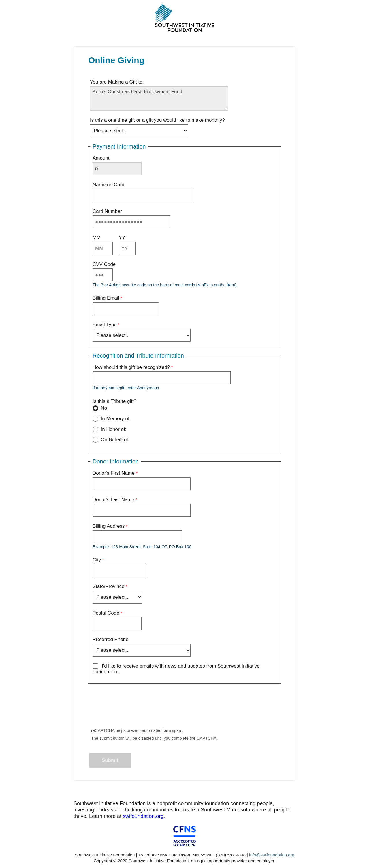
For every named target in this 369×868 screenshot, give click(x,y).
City (97, 560)
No (100, 409)
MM (97, 238)
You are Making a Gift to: (117, 82)
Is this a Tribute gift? (115, 401)
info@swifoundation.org (272, 855)
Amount (101, 158)
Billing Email (106, 298)
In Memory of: (112, 419)
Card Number (107, 211)
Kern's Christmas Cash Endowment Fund (159, 98)
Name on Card (109, 185)
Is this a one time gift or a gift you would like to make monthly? (157, 120)
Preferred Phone (111, 639)
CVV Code (104, 264)
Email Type (105, 325)
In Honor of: (109, 430)
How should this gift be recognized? (131, 367)
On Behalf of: (111, 440)
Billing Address (109, 526)
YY (122, 238)
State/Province (109, 586)
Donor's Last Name (113, 500)
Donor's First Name (114, 473)
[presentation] (133, 707)
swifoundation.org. (144, 816)
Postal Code (106, 613)
